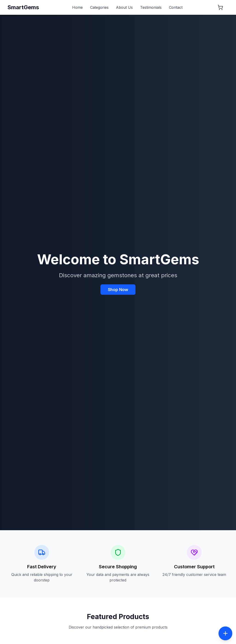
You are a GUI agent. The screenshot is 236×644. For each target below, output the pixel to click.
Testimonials (151, 7)
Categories (99, 7)
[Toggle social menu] (225, 633)
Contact (176, 7)
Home (77, 7)
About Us (124, 7)
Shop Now (118, 290)
